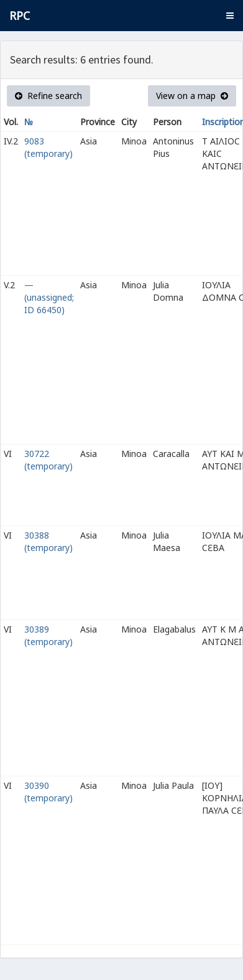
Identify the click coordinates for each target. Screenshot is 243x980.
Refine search (48, 96)
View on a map (192, 96)
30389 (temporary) (48, 635)
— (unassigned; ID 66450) (49, 297)
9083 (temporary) (48, 147)
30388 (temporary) (48, 541)
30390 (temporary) (48, 792)
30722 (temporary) (48, 460)
